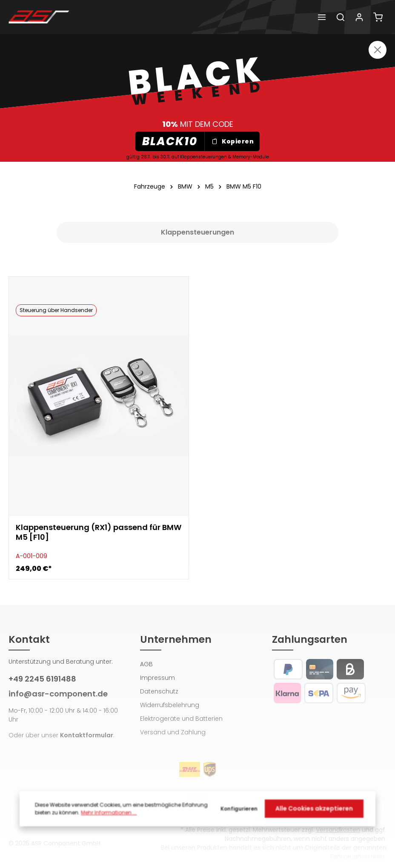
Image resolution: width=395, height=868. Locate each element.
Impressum (157, 678)
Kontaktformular (87, 735)
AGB (146, 664)
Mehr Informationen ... (109, 815)
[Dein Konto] (359, 17)
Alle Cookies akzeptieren (314, 811)
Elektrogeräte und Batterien (181, 719)
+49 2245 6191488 (42, 679)
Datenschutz (159, 691)
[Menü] (322, 17)
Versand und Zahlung (173, 732)
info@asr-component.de (58, 694)
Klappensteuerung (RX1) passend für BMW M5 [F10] (99, 533)
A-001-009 (31, 556)
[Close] (378, 50)
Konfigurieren (239, 811)
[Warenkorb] (378, 17)
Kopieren (232, 141)
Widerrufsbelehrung (170, 705)
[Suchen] (341, 17)
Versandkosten (338, 830)
